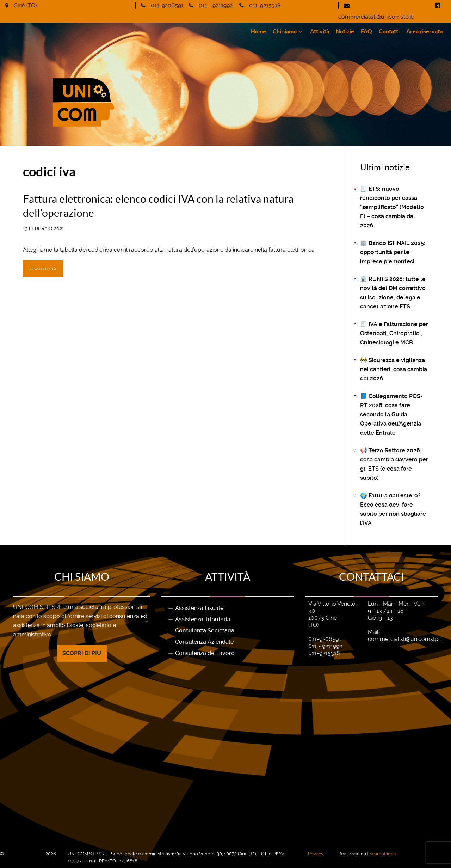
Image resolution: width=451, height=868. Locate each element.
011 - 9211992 (216, 5)
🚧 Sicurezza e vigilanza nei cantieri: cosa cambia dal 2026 (394, 369)
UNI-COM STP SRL (25, 854)
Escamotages (381, 854)
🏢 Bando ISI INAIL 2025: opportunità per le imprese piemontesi (393, 252)
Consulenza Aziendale (204, 642)
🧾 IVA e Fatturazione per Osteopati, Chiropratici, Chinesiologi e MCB (394, 333)
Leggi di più (43, 269)
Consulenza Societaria (205, 631)
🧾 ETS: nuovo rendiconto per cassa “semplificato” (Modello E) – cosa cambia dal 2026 (392, 207)
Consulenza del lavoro (205, 653)
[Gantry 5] (117, 87)
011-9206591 (167, 5)
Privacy (316, 854)
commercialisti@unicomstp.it (375, 17)
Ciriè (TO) (25, 5)
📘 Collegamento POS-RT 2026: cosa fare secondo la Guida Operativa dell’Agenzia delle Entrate (391, 414)
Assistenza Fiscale (199, 608)
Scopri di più (82, 653)
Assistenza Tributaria (203, 619)
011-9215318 (265, 5)
